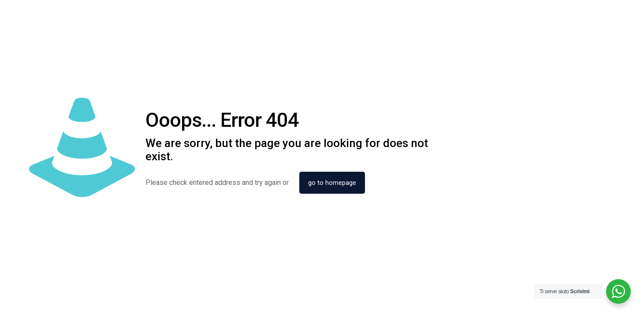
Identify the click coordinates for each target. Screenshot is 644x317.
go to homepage (332, 183)
